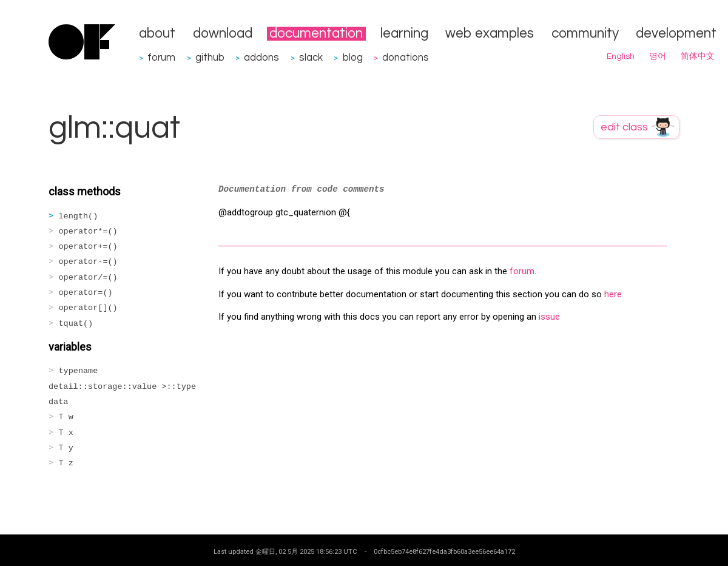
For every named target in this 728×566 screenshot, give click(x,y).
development (676, 34)
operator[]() (88, 308)
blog (353, 57)
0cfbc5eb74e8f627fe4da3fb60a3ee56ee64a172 (444, 551)
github (210, 57)
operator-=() (88, 262)
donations (406, 57)
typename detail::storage (122, 386)
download (223, 34)
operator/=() (88, 278)
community (585, 34)
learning (404, 34)
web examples (490, 34)
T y (66, 448)
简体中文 (698, 56)
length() (79, 216)
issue (549, 317)
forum (161, 57)
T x (66, 433)
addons (261, 57)
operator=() (86, 293)
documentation (316, 34)
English (621, 56)
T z (66, 463)
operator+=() (88, 247)
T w (66, 417)
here (613, 294)
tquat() (76, 324)
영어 (658, 56)
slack (311, 57)
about (157, 34)
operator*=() (88, 231)
